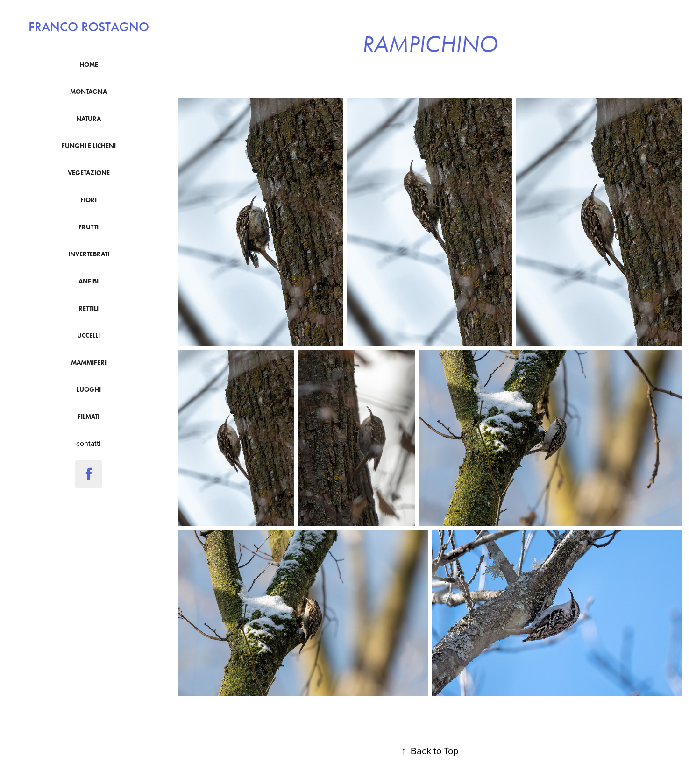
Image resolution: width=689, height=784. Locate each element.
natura (89, 119)
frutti (89, 227)
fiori (89, 200)
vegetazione (89, 173)
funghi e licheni (89, 146)
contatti (89, 443)
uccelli (89, 335)
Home (89, 65)
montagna (89, 92)
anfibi (89, 281)
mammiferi (89, 363)
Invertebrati (89, 254)
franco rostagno (89, 27)
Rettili (89, 308)
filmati (89, 417)
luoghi (89, 390)
